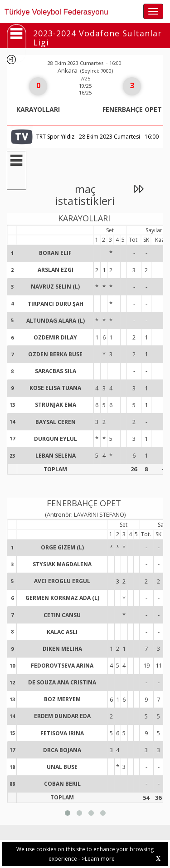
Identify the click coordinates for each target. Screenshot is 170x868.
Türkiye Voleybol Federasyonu (56, 12)
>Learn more (98, 859)
